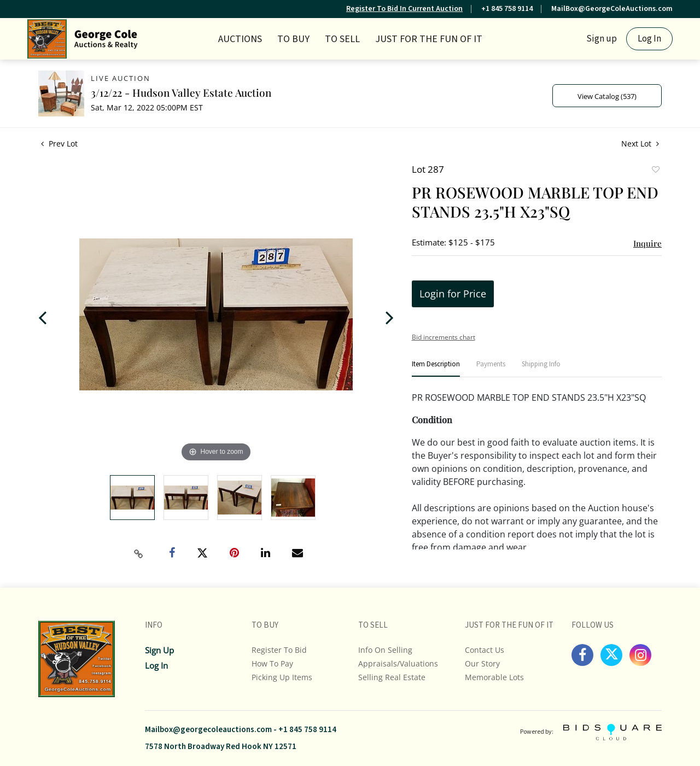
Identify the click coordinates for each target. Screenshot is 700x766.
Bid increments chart (444, 337)
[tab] (436, 369)
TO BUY (293, 39)
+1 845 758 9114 (507, 9)
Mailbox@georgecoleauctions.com (208, 730)
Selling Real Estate (392, 677)
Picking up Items (282, 677)
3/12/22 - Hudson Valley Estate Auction (181, 92)
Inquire (647, 243)
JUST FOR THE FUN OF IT (429, 39)
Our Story (482, 663)
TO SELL (342, 39)
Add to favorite (655, 171)
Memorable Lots (494, 677)
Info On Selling (385, 650)
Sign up (602, 39)
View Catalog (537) (607, 96)
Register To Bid (279, 650)
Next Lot (640, 144)
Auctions (240, 39)
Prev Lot (59, 144)
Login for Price (453, 294)
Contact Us (485, 650)
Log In (649, 39)
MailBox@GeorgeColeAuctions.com (612, 9)
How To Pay (272, 663)
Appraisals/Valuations (398, 663)
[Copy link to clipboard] (139, 554)
